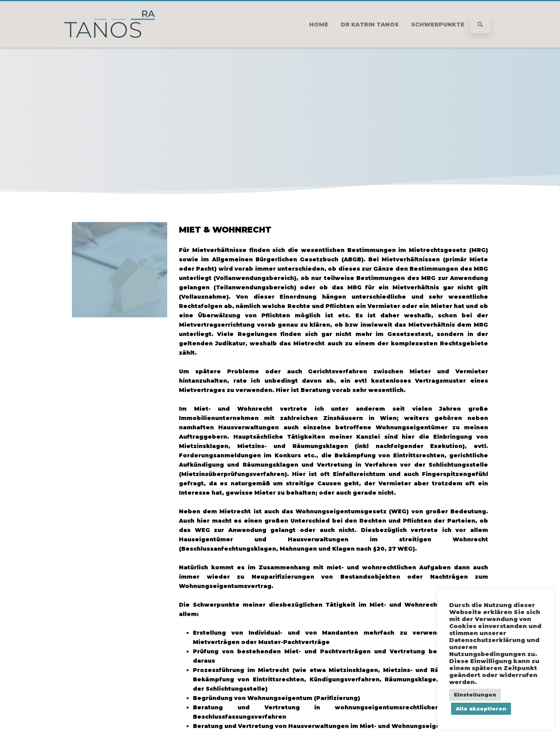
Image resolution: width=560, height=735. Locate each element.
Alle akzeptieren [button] (481, 709)
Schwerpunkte (438, 24)
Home (319, 24)
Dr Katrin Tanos (370, 24)
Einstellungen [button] (475, 695)
